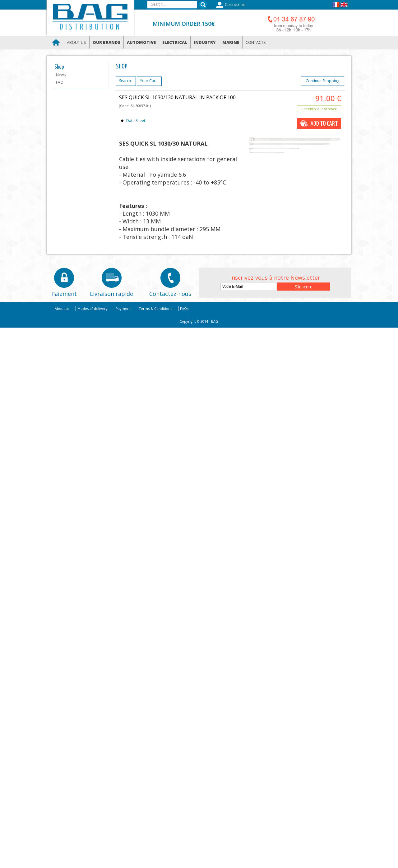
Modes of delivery (93, 308)
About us (76, 42)
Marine (231, 42)
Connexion (230, 5)
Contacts (256, 42)
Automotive (141, 42)
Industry (205, 42)
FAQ (60, 82)
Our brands (106, 42)
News (61, 75)
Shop (59, 67)
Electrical (175, 42)
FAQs (184, 308)
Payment (123, 308)
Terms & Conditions (155, 308)
